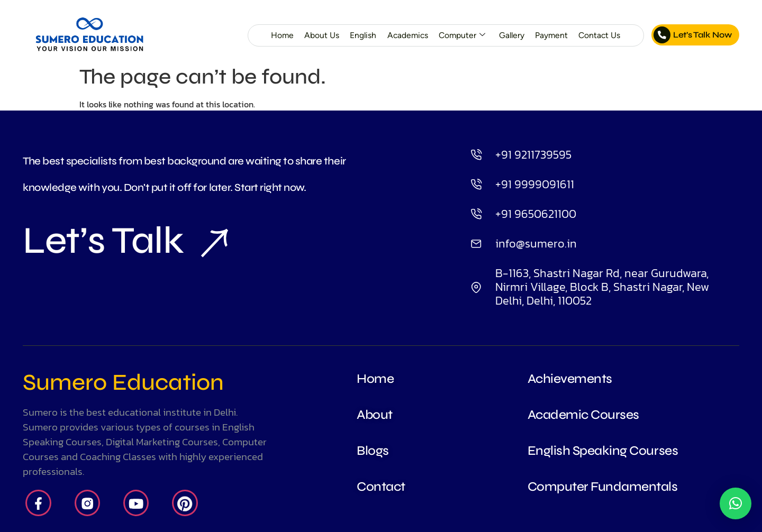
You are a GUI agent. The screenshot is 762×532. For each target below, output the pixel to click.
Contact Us (599, 35)
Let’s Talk (126, 241)
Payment (551, 35)
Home (281, 35)
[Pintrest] (186, 503)
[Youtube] (137, 503)
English (362, 35)
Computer (461, 35)
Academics (407, 35)
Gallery (511, 35)
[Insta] (88, 503)
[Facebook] (38, 503)
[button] (736, 503)
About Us (321, 35)
